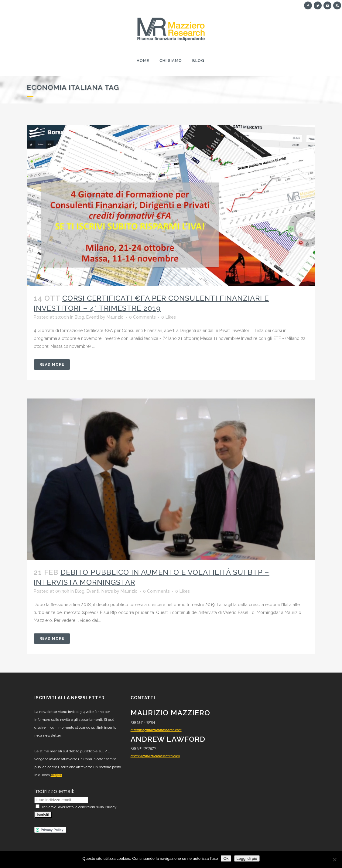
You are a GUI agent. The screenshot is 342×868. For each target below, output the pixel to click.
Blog (79, 317)
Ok (226, 858)
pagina (56, 775)
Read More (52, 364)
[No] (334, 860)
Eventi (93, 317)
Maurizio (115, 317)
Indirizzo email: (54, 791)
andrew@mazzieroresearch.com (155, 756)
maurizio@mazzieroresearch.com (156, 730)
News (107, 591)
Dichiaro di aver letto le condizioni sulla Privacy (76, 807)
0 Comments (142, 317)
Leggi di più (247, 858)
